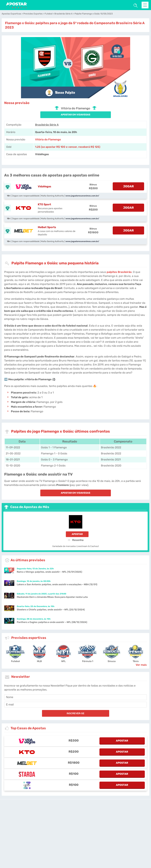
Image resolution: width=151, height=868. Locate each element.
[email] (75, 705)
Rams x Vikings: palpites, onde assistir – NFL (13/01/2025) (49, 572)
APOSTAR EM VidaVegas (75, 115)
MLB (39, 661)
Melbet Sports (47, 227)
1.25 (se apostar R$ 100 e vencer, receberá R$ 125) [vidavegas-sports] (68, 147)
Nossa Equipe (110, 842)
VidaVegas (45, 186)
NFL (63, 661)
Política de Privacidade (88, 842)
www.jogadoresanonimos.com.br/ (82, 196)
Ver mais (141, 665)
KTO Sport (44, 204)
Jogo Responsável (64, 842)
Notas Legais (45, 842)
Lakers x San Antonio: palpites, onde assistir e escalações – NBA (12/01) (57, 584)
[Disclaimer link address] (88, 813)
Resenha (76, 540)
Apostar (77, 534)
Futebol (15, 661)
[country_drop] (78, 834)
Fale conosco (90, 825)
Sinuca (112, 661)
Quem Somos (127, 842)
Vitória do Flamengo (48, 139)
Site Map (102, 825)
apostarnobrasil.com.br (71, 825)
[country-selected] (74, 834)
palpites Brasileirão (119, 272)
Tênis (136, 661)
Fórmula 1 (88, 661)
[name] (75, 697)
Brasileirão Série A (47, 125)
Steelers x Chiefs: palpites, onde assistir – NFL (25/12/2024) (51, 610)
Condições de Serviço (24, 842)
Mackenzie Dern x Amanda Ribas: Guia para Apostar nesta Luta (52, 597)
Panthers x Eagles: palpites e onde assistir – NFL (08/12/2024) (52, 622)
